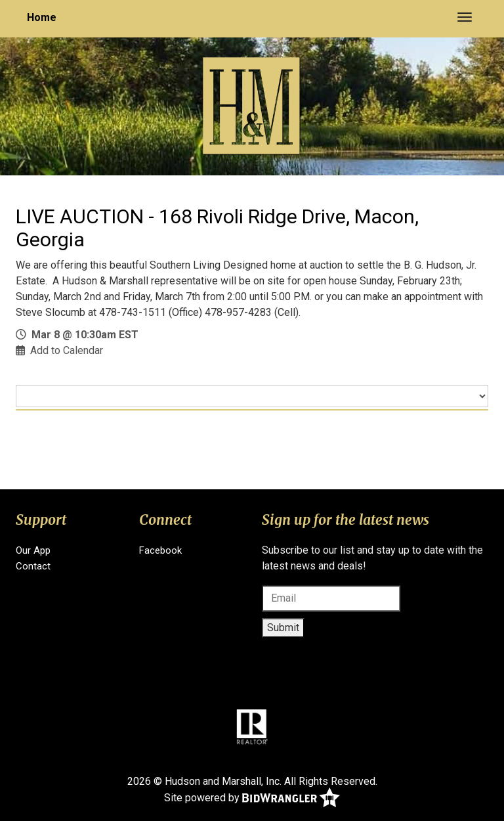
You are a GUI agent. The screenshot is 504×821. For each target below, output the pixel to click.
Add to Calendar (67, 350)
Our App (33, 550)
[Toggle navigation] (465, 17)
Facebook (160, 550)
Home (42, 17)
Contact (33, 566)
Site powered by (252, 798)
